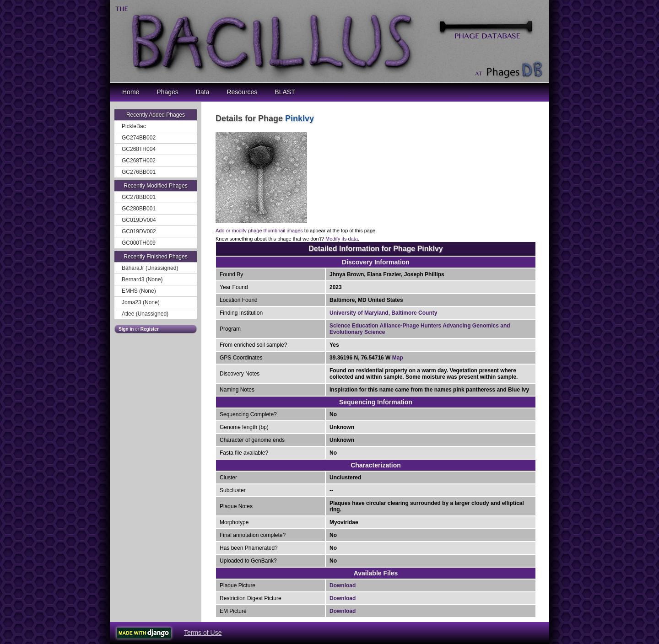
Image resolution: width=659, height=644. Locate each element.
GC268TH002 (139, 161)
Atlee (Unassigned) (145, 314)
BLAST (285, 92)
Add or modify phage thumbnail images (259, 231)
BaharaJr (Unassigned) (150, 268)
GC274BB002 (139, 138)
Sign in (126, 329)
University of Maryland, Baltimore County (383, 313)
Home (131, 92)
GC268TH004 (139, 149)
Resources (242, 92)
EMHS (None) (139, 291)
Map (398, 358)
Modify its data (342, 239)
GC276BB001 (139, 172)
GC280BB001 (139, 209)
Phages (167, 92)
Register (150, 329)
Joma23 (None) (141, 302)
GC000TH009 (139, 243)
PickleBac (134, 126)
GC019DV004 (139, 220)
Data (203, 92)
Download (343, 585)
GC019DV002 (139, 231)
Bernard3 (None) (142, 279)
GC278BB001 (139, 197)
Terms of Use (203, 633)
